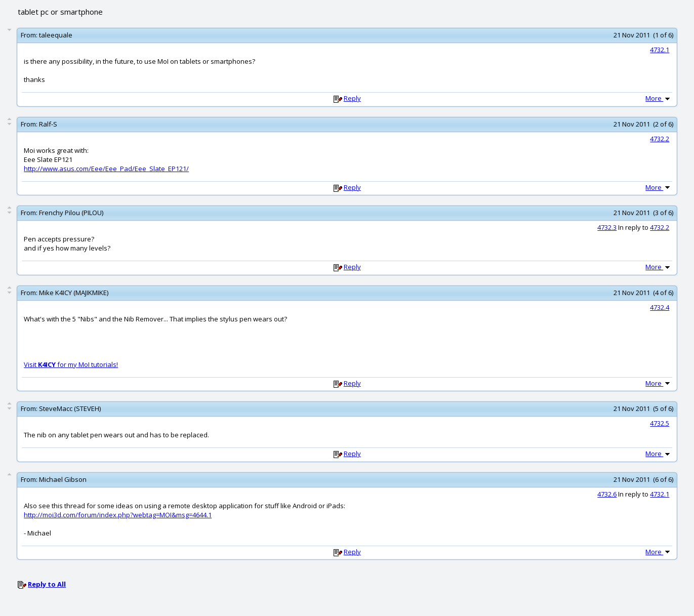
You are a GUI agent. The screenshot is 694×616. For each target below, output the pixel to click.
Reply (352, 98)
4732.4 (660, 307)
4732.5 (660, 423)
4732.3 (607, 227)
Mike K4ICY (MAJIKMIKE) (74, 293)
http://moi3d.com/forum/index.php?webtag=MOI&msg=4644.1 (118, 515)
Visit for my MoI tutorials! (71, 364)
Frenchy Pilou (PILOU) (71, 213)
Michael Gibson (63, 479)
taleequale (56, 35)
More (659, 98)
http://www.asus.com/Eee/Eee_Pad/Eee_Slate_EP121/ (106, 169)
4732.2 (660, 139)
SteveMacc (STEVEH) (70, 408)
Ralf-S (48, 124)
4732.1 (660, 50)
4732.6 (607, 494)
